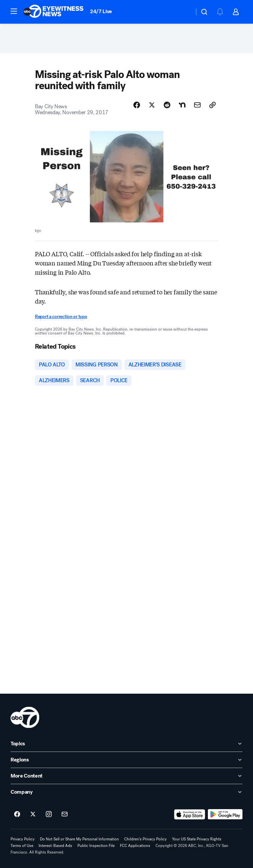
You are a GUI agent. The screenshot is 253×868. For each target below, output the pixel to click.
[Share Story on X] (152, 105)
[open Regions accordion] (126, 760)
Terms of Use (22, 846)
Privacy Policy (23, 839)
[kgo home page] (25, 717)
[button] (14, 11)
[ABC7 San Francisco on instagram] (49, 814)
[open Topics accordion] (126, 744)
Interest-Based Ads (55, 846)
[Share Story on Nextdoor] (182, 105)
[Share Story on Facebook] (137, 105)
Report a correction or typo (61, 317)
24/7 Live (101, 11)
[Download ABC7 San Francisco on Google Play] (225, 814)
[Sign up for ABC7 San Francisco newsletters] (65, 814)
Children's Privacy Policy (145, 839)
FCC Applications (135, 846)
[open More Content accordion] (126, 776)
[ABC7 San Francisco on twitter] (33, 814)
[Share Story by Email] (197, 105)
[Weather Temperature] (184, 12)
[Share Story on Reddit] (167, 105)
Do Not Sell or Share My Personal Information (79, 839)
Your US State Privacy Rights (197, 839)
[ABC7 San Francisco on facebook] (17, 814)
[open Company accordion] (126, 792)
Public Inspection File (96, 846)
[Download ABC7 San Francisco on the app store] (190, 814)
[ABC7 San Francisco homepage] (53, 12)
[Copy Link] (212, 105)
